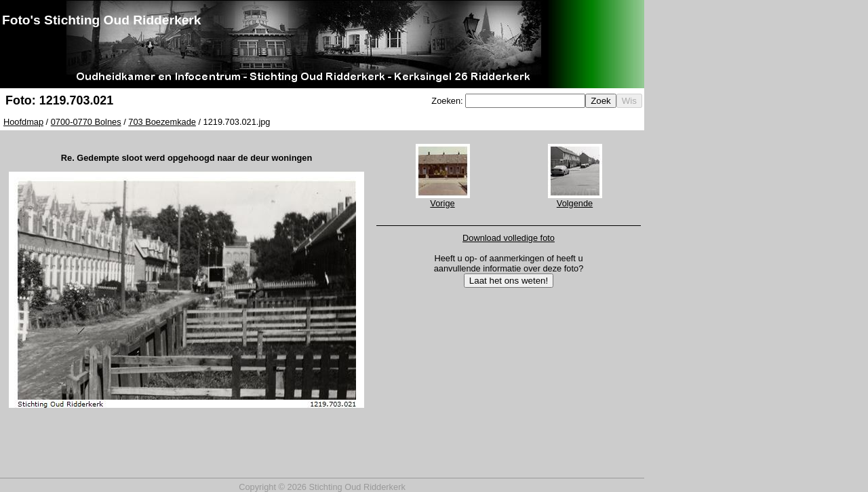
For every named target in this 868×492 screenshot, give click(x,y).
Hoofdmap (23, 122)
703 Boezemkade (162, 122)
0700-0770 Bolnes (86, 122)
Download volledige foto (509, 238)
